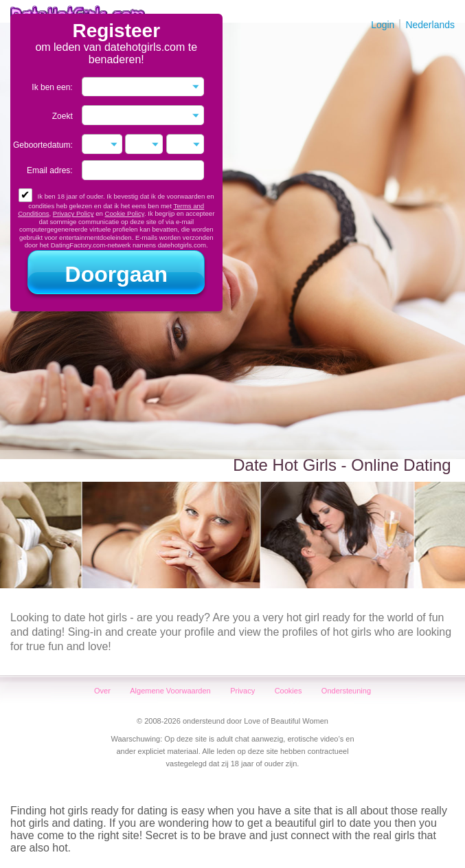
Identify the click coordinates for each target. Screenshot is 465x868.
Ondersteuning (346, 691)
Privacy (242, 691)
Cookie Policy (125, 213)
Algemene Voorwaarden (170, 691)
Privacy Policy (73, 213)
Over (102, 691)
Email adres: (50, 170)
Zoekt (63, 116)
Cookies (288, 691)
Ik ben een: (52, 87)
